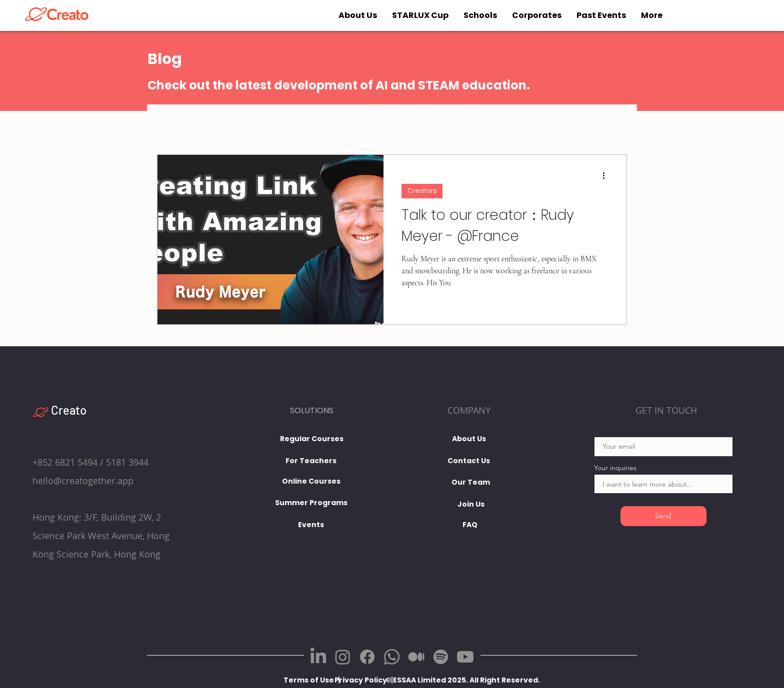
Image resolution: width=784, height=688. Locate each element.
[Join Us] (471, 505)
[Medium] (416, 657)
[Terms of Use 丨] (313, 681)
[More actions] (607, 175)
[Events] (311, 525)
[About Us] (469, 439)
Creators (422, 191)
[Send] (663, 516)
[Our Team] (471, 483)
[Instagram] (343, 657)
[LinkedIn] (318, 657)
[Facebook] (367, 657)
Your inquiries (615, 468)
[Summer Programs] (311, 503)
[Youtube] (465, 657)
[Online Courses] (311, 481)
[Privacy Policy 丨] (365, 681)
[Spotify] (441, 657)
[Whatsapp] (392, 657)
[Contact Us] (469, 461)
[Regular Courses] (312, 439)
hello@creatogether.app (83, 481)
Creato (69, 410)
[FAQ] (470, 525)
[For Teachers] (311, 461)
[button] (443, 681)
